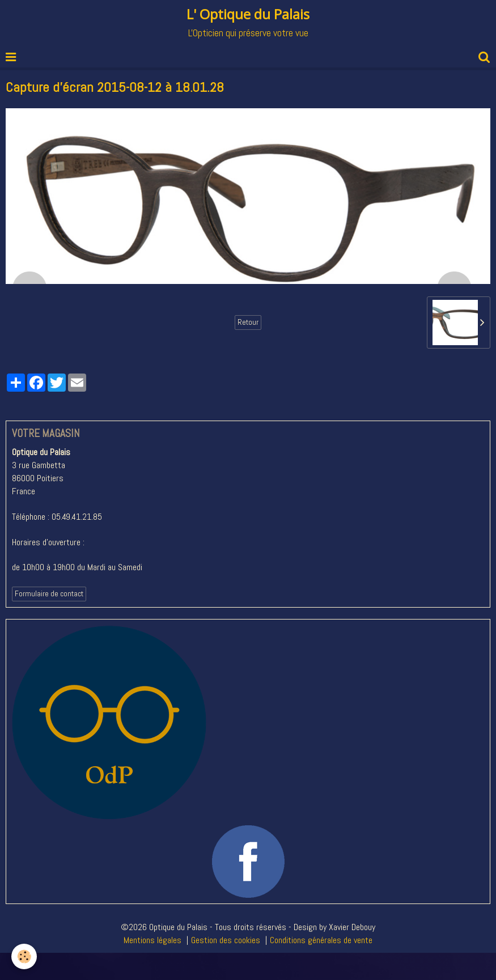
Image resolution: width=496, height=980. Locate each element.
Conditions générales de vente (321, 940)
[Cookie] (24, 956)
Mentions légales (152, 940)
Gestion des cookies (226, 940)
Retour (248, 322)
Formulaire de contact (49, 594)
